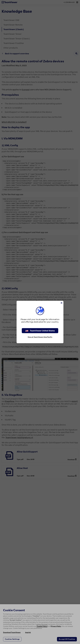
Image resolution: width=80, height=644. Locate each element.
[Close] (61, 303)
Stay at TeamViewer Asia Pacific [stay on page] (40, 337)
